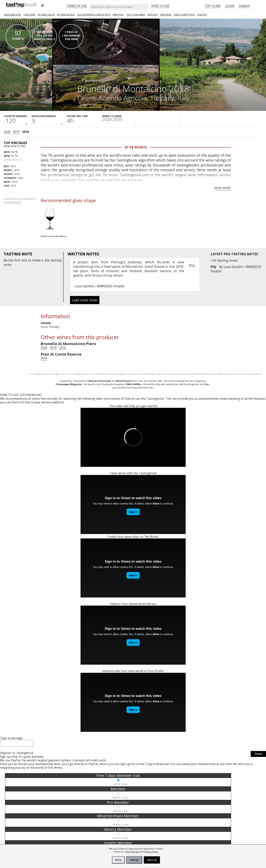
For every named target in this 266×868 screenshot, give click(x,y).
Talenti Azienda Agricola (112, 98)
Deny (118, 860)
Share (258, 755)
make (36, 260)
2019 (16, 132)
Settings (134, 860)
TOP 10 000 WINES (136, 15)
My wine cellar (46, 15)
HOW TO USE (160, 6)
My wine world (66, 15)
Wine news (166, 15)
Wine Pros (118, 15)
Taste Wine (29, 15)
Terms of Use (132, 852)
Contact (202, 15)
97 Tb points (136, 147)
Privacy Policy (151, 852)
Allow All (152, 860)
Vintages (152, 15)
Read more (223, 188)
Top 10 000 (213, 6)
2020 (7, 132)
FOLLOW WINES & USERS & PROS (94, 15)
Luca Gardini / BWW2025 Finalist (100, 286)
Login (230, 6)
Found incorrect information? (20, 200)
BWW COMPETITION (184, 15)
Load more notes (85, 300)
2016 (62, 348)
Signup (244, 6)
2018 (25, 132)
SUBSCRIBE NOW (12, 15)
